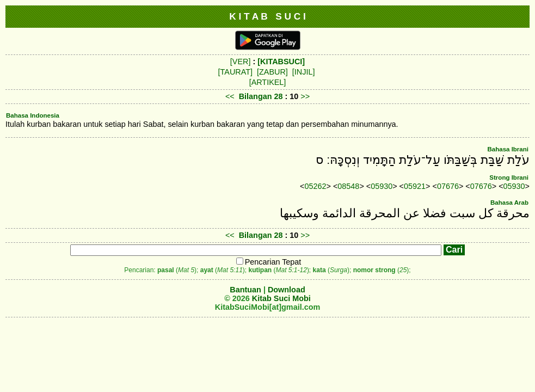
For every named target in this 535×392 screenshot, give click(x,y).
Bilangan (256, 96)
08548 (348, 186)
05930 (382, 186)
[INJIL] (304, 72)
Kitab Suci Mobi (281, 298)
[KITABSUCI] (281, 62)
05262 (316, 186)
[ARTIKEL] (268, 82)
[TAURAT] (235, 72)
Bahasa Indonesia (33, 115)
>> (305, 96)
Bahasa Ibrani (508, 149)
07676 (448, 186)
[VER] (241, 62)
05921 (415, 186)
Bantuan (245, 290)
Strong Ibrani (509, 177)
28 (279, 96)
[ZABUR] (272, 72)
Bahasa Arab (509, 203)
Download (287, 290)
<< (230, 96)
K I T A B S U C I (267, 16)
